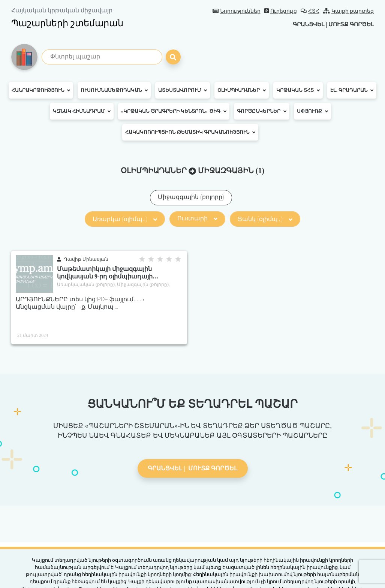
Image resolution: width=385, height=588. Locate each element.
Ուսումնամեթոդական (114, 90)
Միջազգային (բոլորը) (191, 197)
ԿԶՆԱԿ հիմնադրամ (82, 111)
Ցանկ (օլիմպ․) (265, 219)
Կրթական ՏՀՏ (298, 90)
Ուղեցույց (281, 11)
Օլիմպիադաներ (242, 90)
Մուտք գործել (349, 24)
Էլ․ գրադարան (352, 90)
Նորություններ (237, 11)
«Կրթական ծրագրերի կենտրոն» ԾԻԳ (174, 111)
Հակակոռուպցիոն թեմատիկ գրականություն (190, 132)
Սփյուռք (312, 111)
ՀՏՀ (310, 11)
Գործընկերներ (262, 111)
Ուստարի (197, 218)
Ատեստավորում (183, 90)
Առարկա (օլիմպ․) (125, 219)
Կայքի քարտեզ (349, 11)
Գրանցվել (303, 24)
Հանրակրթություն (41, 90)
